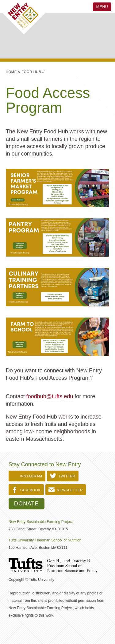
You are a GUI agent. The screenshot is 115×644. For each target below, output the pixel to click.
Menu (102, 7)
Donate (27, 504)
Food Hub (31, 72)
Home (11, 72)
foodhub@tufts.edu (50, 396)
